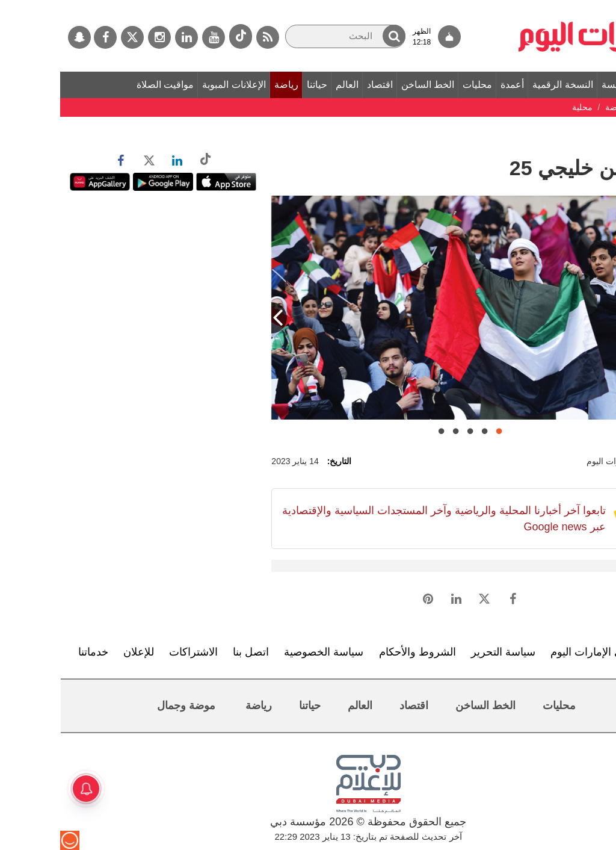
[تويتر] (72, 37)
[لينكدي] (126, 37)
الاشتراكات (133, 652)
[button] (334, 36)
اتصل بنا (191, 652)
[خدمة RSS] (208, 37)
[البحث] (285, 36)
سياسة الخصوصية (263, 652)
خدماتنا (33, 652)
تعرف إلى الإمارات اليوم (544, 652)
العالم (287, 85)
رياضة (226, 85)
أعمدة (452, 85)
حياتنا (257, 85)
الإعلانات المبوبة (174, 85)
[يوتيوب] (153, 37)
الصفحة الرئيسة (573, 85)
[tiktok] (180, 36)
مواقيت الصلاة (105, 85)
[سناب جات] (19, 37)
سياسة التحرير (443, 652)
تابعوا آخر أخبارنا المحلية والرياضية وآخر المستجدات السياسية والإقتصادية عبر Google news (384, 519)
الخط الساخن (368, 85)
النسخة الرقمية (502, 85)
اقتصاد (320, 85)
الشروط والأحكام (357, 652)
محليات (417, 85)
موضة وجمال (126, 706)
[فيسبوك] (45, 37)
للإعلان (79, 652)
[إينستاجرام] (99, 37)
